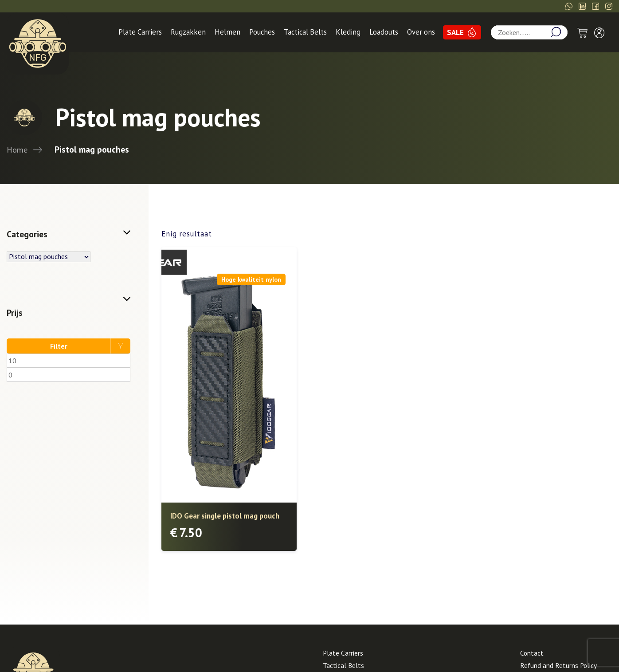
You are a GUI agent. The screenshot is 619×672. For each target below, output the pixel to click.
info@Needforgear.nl (532, 6)
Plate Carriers (140, 32)
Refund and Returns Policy (558, 665)
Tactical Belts (305, 32)
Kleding (348, 32)
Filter (59, 346)
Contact (532, 653)
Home (17, 149)
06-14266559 (466, 6)
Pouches (262, 32)
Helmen (227, 32)
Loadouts (384, 32)
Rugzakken (188, 32)
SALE (455, 32)
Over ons (421, 32)
